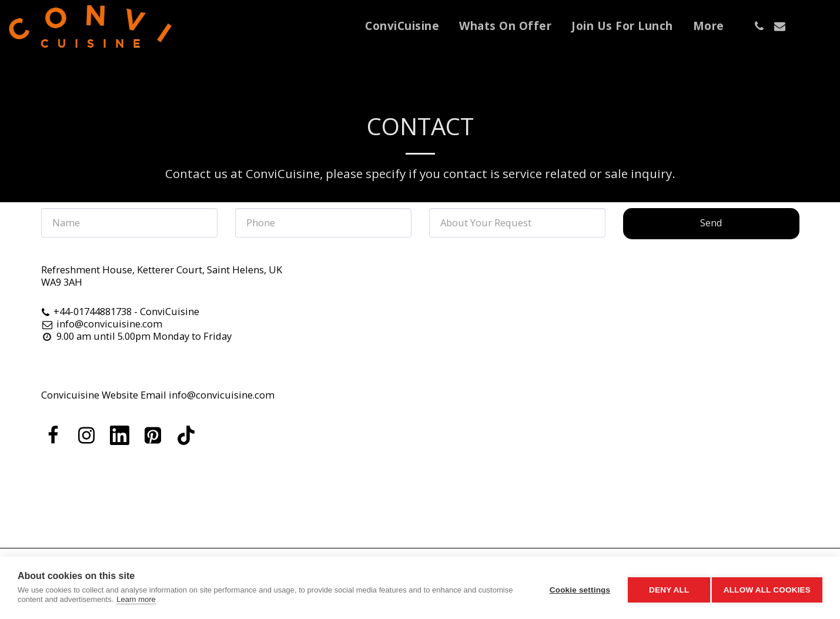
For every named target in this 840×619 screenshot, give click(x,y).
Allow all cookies (767, 588)
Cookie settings (575, 588)
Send (711, 222)
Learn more (172, 599)
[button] (759, 26)
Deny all (665, 588)
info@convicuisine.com (102, 324)
